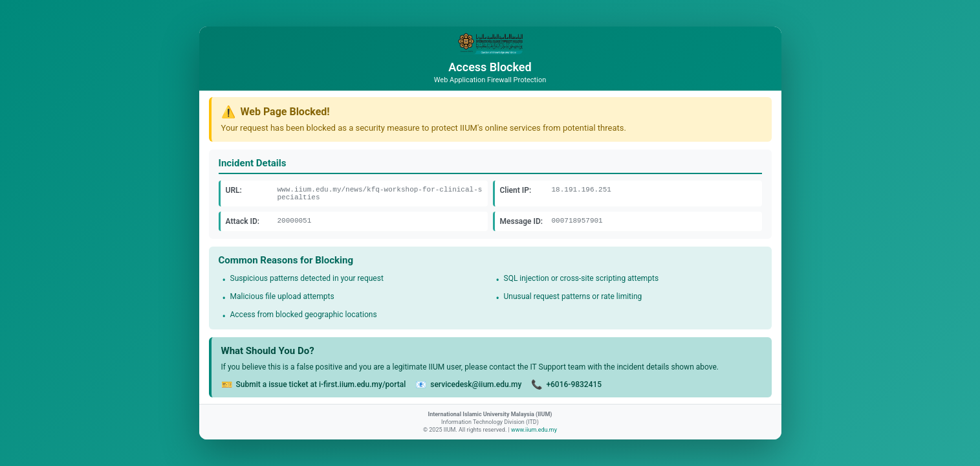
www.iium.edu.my (534, 430)
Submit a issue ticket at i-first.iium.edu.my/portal (321, 384)
